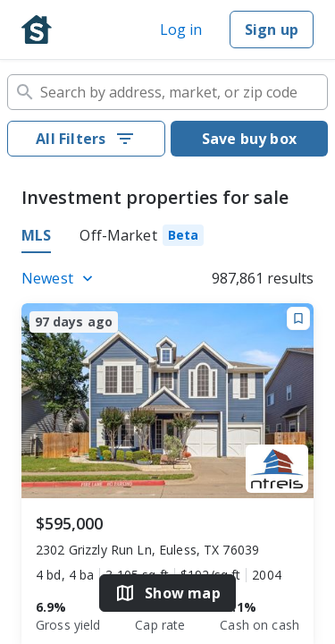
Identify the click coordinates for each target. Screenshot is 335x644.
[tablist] (167, 238)
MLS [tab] (36, 235)
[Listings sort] (60, 278)
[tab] (142, 238)
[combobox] (167, 92)
